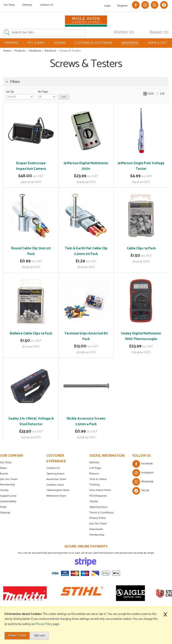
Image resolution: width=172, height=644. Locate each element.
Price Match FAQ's (100, 490)
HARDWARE (130, 43)
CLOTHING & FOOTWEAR (93, 43)
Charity (4, 490)
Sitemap (5, 513)
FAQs (3, 507)
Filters (15, 82)
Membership (7, 485)
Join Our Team (9, 479)
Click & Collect (98, 479)
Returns (94, 474)
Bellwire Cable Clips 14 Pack (31, 333)
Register (123, 6)
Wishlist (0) (124, 32)
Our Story (9, 5)
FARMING (11, 43)
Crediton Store (55, 485)
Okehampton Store (58, 490)
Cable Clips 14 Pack (141, 248)
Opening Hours (55, 474)
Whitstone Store (56, 496)
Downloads (96, 529)
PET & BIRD (36, 43)
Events (4, 474)
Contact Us (47, 5)
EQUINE (60, 43)
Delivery (27, 5)
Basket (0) (159, 32)
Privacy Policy (98, 518)
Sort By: (20, 95)
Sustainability (8, 501)
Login (107, 6)
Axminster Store (56, 479)
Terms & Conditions (101, 513)
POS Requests (98, 496)
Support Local (8, 496)
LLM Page (95, 468)
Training (94, 485)
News (3, 468)
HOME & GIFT (158, 43)
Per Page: (47, 95)
